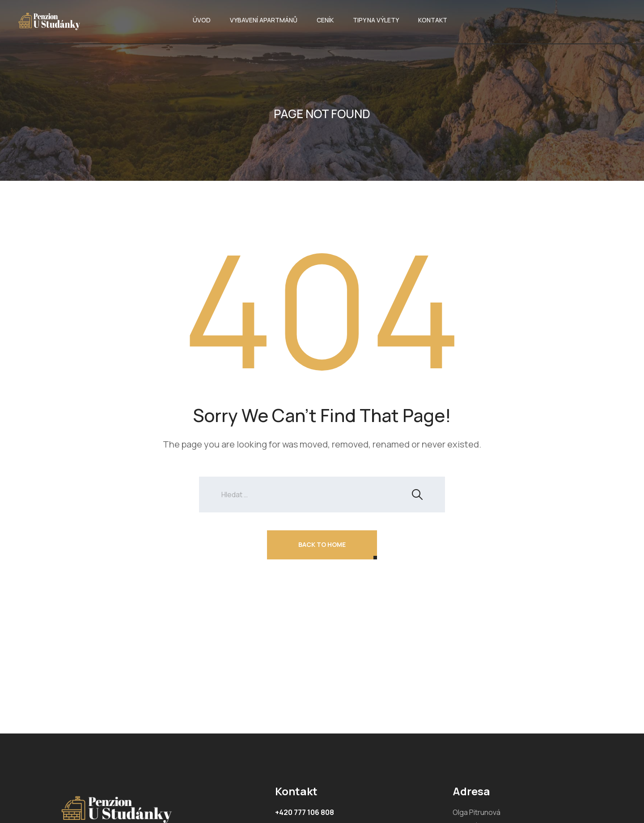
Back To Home (322, 544)
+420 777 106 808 (305, 812)
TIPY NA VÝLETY (376, 20)
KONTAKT (433, 20)
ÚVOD (202, 20)
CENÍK (325, 20)
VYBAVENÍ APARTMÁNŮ (264, 20)
